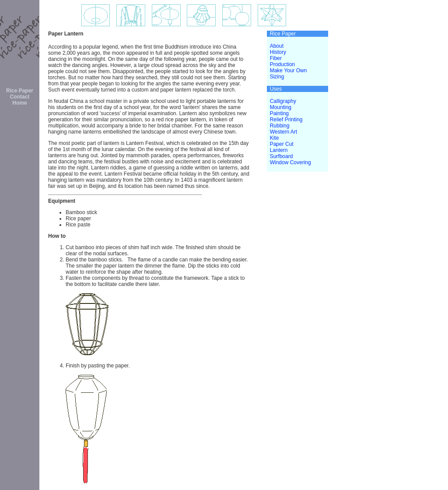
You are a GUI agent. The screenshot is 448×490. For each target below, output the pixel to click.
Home (19, 103)
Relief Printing (286, 120)
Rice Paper (20, 91)
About (277, 46)
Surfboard (282, 156)
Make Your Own (289, 71)
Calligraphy (283, 101)
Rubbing (280, 126)
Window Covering (290, 162)
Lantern (279, 150)
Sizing (277, 77)
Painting (279, 113)
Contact (20, 97)
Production (282, 64)
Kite (275, 138)
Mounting (281, 107)
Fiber (276, 58)
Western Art (283, 132)
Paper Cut (282, 144)
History (278, 52)
